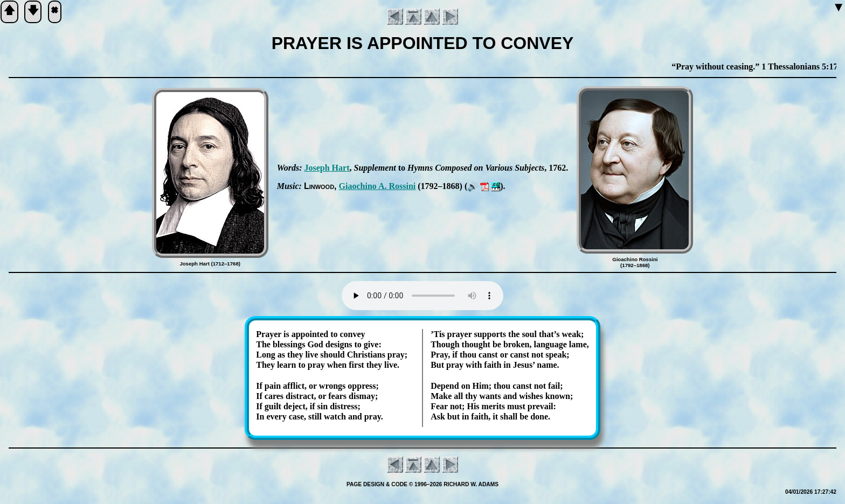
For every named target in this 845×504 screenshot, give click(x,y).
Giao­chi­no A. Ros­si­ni (378, 186)
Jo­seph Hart (327, 168)
